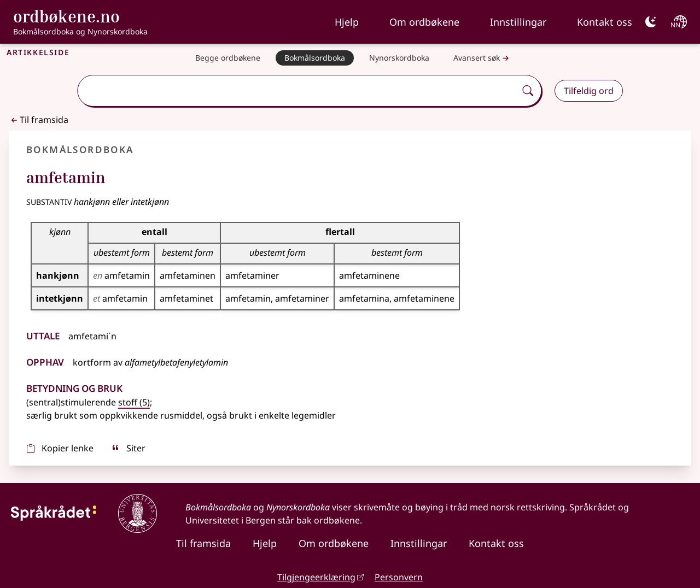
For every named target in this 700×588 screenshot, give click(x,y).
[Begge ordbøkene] (228, 58)
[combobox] (298, 91)
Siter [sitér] (128, 448)
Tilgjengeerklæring (316, 577)
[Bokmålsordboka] (315, 58)
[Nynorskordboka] (399, 58)
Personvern (399, 577)
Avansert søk (482, 58)
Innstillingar (518, 22)
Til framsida (39, 120)
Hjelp (347, 22)
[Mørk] (651, 22)
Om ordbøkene (424, 22)
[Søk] (528, 91)
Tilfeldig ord (589, 91)
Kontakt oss (605, 22)
